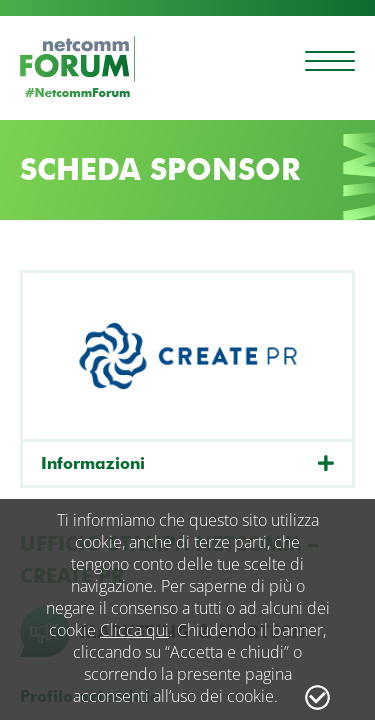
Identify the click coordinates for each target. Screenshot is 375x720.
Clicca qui (134, 630)
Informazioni (93, 463)
